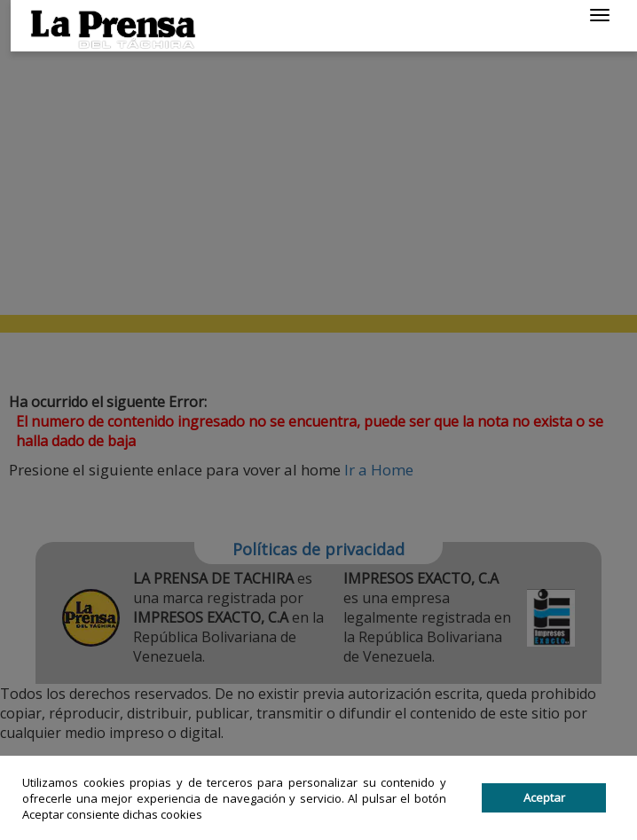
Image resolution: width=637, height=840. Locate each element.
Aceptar (544, 797)
